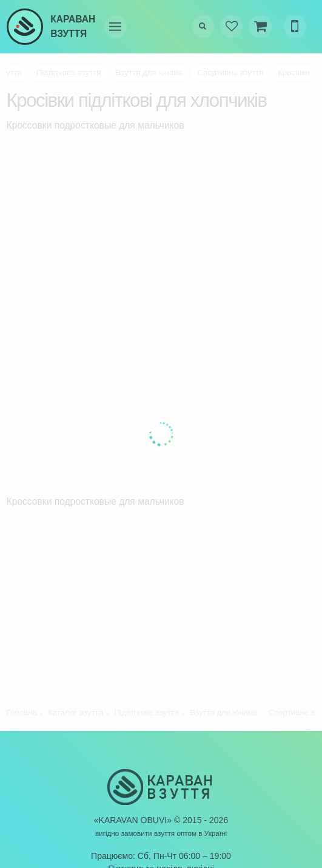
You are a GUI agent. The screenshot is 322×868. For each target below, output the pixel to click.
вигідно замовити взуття (135, 833)
